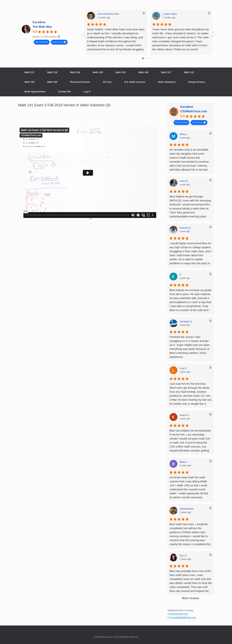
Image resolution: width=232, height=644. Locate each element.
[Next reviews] (213, 32)
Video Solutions (167, 82)
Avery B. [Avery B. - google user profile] (184, 181)
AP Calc (107, 82)
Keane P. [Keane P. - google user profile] (184, 415)
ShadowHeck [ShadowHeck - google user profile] (187, 509)
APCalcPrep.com (179, 614)
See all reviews (42, 42)
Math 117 (30, 72)
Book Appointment (35, 92)
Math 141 (189, 72)
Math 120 (98, 72)
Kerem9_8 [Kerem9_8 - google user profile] (185, 228)
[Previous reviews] (84, 32)
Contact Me (65, 92)
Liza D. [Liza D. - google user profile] (183, 368)
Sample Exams (197, 82)
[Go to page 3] (152, 59)
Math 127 (166, 72)
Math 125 (121, 72)
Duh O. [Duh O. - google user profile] (183, 556)
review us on (58, 42)
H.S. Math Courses (135, 82)
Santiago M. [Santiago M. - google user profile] (186, 321)
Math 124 (75, 72)
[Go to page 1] (146, 59)
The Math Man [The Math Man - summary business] (42, 27)
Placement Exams (80, 82)
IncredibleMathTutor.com (183, 617)
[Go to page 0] (143, 58)
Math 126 (143, 72)
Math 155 (30, 82)
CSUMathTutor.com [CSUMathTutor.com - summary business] (194, 111)
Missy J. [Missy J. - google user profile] (184, 134)
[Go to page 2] (149, 58)
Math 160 (52, 82)
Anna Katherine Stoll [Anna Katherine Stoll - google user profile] (108, 14)
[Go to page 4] (155, 59)
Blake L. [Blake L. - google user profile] (184, 462)
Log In (87, 92)
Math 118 (52, 72)
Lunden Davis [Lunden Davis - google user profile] (170, 14)
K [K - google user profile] (180, 275)
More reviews (191, 598)
